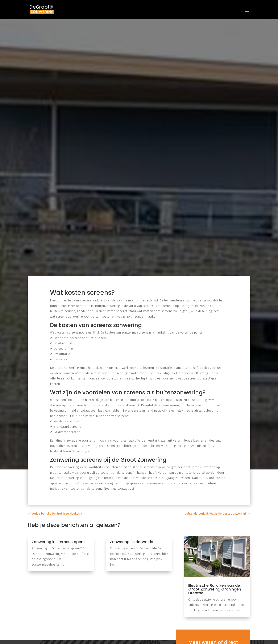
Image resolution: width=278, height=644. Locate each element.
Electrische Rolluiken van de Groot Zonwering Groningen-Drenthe (216, 589)
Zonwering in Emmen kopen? (59, 542)
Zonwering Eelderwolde (132, 542)
